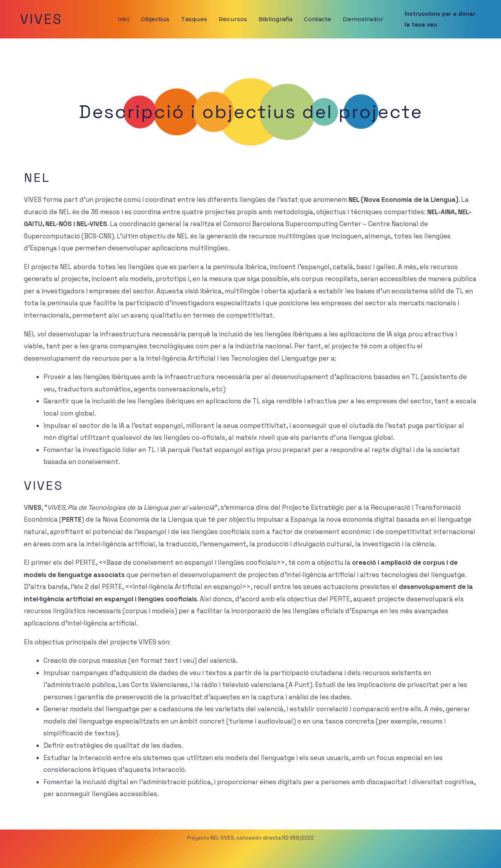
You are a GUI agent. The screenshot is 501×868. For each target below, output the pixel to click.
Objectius (155, 19)
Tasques (194, 19)
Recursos (233, 19)
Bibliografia (275, 19)
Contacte (318, 19)
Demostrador (363, 19)
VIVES (41, 19)
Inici (124, 19)
